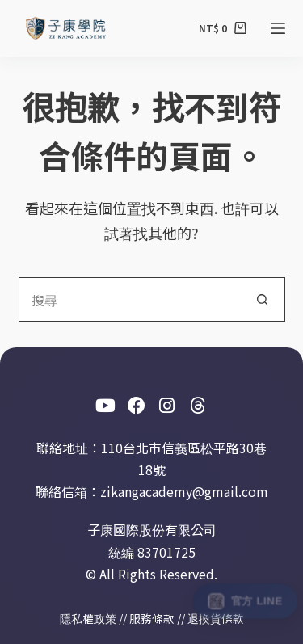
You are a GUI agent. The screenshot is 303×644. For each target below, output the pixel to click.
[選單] (278, 28)
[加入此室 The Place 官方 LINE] (245, 601)
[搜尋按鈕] (263, 299)
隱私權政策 (88, 618)
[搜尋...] (130, 299)
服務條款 (152, 618)
